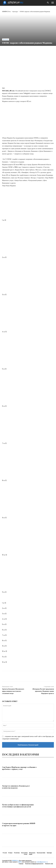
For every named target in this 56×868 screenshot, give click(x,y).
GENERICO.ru (6, 12)
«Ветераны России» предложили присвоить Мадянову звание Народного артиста (43, 691)
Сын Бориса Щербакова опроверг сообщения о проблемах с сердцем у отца (19, 768)
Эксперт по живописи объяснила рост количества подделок (16, 787)
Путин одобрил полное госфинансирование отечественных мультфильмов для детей (18, 806)
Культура (15, 12)
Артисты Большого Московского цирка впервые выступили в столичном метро (13, 691)
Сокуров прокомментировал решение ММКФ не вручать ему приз (19, 824)
